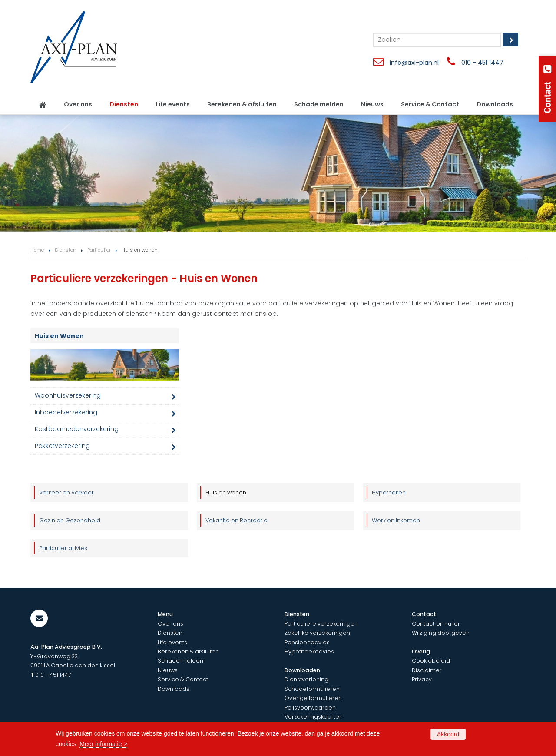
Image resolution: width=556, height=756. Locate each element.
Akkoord (448, 734)
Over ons (170, 624)
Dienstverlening (306, 679)
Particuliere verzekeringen (321, 624)
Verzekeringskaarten (314, 717)
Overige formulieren (313, 698)
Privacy (422, 679)
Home (37, 250)
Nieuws (168, 670)
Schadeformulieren (312, 689)
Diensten (66, 250)
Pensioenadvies (307, 642)
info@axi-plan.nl (414, 63)
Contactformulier (436, 624)
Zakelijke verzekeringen (317, 633)
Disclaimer (427, 670)
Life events (172, 642)
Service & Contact (183, 679)
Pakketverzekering (62, 446)
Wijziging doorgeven (441, 633)
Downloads (174, 689)
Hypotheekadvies (309, 652)
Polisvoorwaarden (310, 708)
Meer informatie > (103, 744)
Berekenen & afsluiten (188, 652)
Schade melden (180, 661)
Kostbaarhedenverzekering (77, 429)
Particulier (99, 250)
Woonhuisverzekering (68, 395)
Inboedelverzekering (66, 412)
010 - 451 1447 (482, 63)
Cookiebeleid (431, 661)
